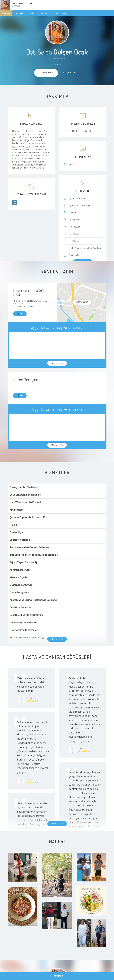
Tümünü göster (57, 639)
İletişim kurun (69, 73)
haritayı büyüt (82, 302)
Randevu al (57, 976)
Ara (20, 314)
